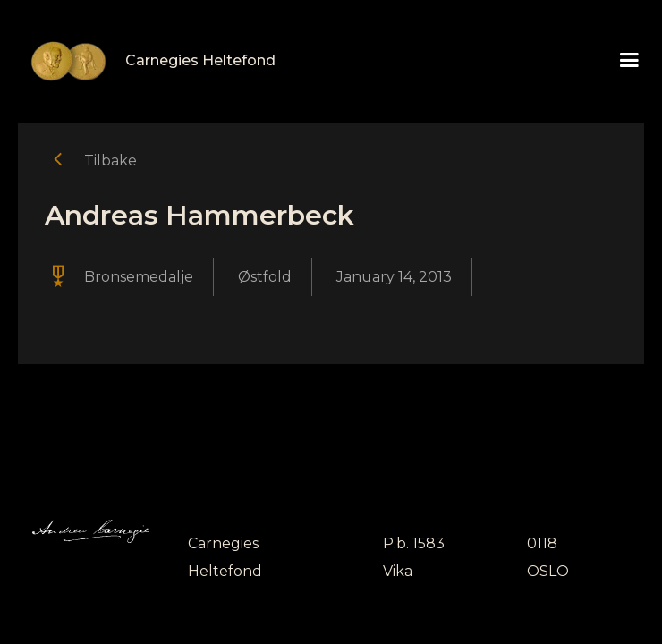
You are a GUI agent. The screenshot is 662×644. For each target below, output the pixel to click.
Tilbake (110, 161)
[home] (147, 61)
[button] (629, 60)
